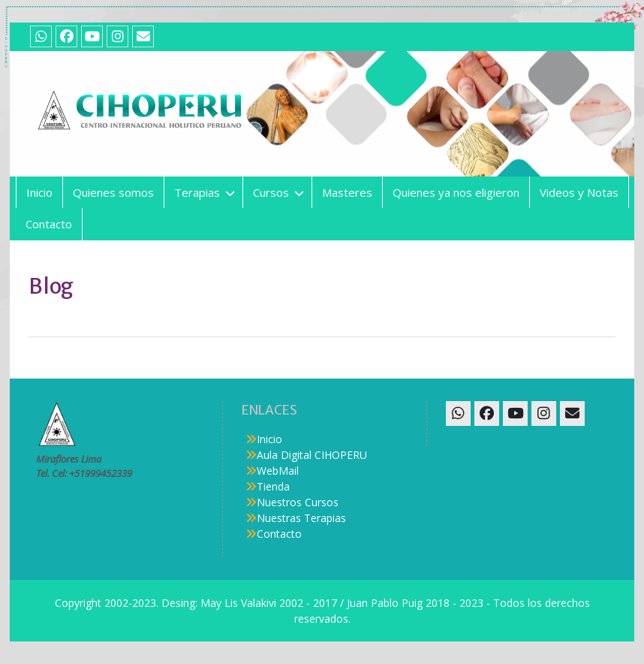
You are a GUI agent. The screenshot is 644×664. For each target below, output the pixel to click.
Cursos (271, 192)
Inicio (39, 192)
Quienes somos (113, 192)
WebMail (278, 471)
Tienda (273, 486)
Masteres (347, 192)
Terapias (197, 192)
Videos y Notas (579, 192)
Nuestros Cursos (298, 502)
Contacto (49, 224)
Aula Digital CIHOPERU (312, 455)
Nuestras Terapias (301, 518)
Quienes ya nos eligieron (456, 192)
